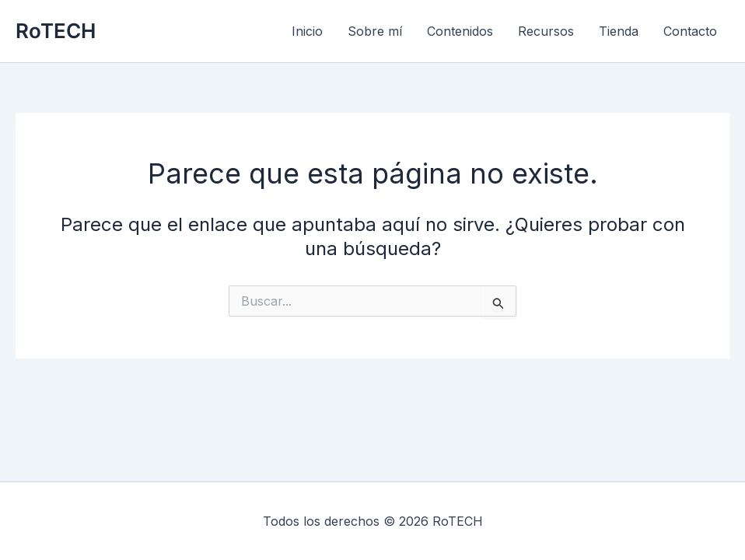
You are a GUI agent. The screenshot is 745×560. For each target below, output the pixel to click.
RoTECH (56, 31)
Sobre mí (375, 31)
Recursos (546, 31)
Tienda (619, 31)
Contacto (690, 31)
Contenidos (460, 31)
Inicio (307, 31)
